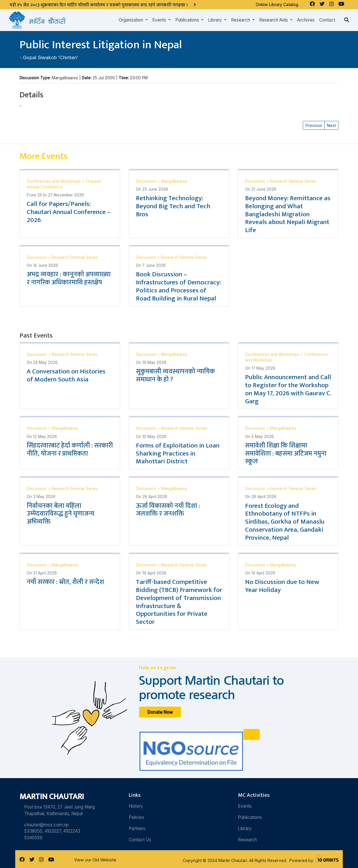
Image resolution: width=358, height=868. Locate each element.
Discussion (147, 181)
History (136, 806)
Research (247, 840)
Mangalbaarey (174, 181)
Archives (306, 20)
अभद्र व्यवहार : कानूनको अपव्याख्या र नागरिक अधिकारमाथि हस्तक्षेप (69, 278)
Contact (327, 20)
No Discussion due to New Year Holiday (282, 586)
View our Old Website (95, 860)
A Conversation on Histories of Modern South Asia (66, 375)
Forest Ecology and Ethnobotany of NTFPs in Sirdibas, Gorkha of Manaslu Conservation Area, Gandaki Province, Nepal (285, 522)
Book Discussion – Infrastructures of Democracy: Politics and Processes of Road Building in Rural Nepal (178, 286)
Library (245, 829)
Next (331, 125)
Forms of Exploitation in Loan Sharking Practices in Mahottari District (178, 454)
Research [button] (241, 20)
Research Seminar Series (293, 181)
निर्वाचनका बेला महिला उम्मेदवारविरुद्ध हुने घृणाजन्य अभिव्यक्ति (60, 514)
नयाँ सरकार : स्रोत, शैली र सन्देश (65, 582)
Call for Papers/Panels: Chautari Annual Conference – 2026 (69, 212)
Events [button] (160, 20)
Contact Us (140, 840)
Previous (314, 125)
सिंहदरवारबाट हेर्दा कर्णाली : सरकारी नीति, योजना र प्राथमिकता (70, 450)
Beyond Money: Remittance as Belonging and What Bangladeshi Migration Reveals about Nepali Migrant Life (288, 214)
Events (245, 806)
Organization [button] (131, 20)
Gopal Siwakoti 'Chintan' (51, 57)
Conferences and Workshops (54, 181)
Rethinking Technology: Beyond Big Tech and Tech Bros (173, 206)
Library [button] (215, 20)
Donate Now (160, 712)
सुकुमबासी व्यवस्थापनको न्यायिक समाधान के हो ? (175, 375)
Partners (137, 829)
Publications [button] (188, 20)
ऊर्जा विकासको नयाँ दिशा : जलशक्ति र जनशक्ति (168, 510)
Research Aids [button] (274, 20)
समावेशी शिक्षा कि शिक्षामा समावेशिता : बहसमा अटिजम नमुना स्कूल (286, 454)
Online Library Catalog (277, 4)
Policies (136, 817)
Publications (250, 817)
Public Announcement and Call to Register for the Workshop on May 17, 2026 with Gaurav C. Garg (288, 389)
